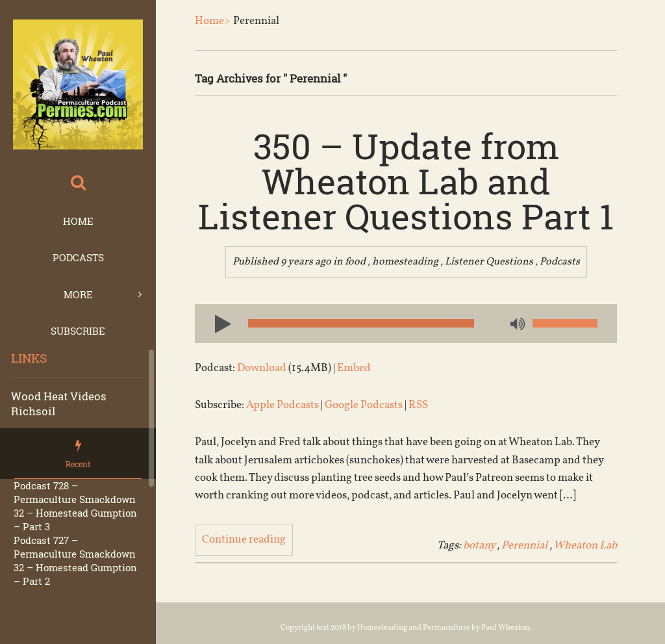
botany (479, 546)
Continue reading (244, 540)
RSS (418, 405)
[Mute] (516, 325)
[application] (406, 324)
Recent (78, 464)
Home (78, 221)
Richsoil (33, 411)
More (78, 294)
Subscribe (78, 331)
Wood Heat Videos (59, 396)
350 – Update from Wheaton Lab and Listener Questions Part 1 (406, 181)
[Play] (218, 323)
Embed (354, 368)
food (355, 262)
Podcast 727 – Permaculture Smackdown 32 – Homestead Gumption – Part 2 (75, 560)
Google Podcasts (364, 405)
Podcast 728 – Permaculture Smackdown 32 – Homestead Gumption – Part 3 (75, 506)
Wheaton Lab (585, 546)
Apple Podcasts (282, 405)
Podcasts (78, 257)
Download (262, 368)
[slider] (361, 323)
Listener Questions (489, 262)
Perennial (524, 546)
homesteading (405, 262)
